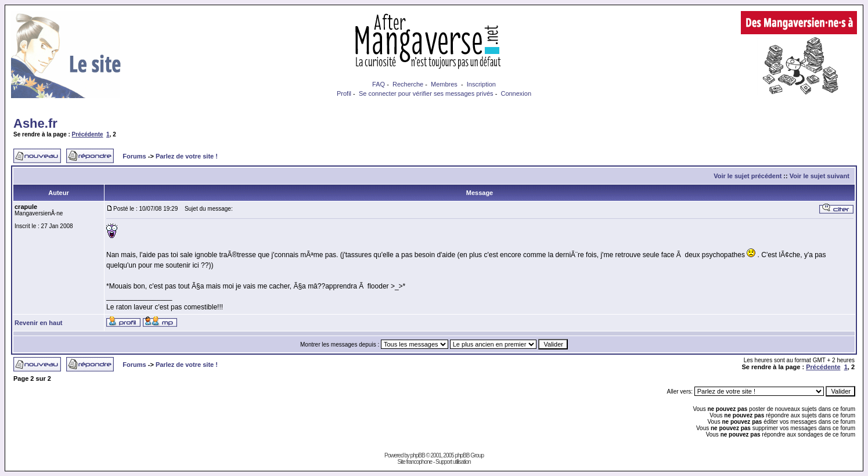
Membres (444, 84)
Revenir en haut (39, 323)
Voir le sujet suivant (820, 176)
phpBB (418, 455)
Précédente (88, 134)
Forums (134, 156)
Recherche (408, 84)
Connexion (516, 93)
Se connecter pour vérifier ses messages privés (426, 93)
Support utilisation (453, 462)
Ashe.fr (35, 123)
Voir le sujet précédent (748, 176)
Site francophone (415, 462)
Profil (344, 93)
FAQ (379, 84)
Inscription (481, 84)
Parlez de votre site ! (187, 156)
